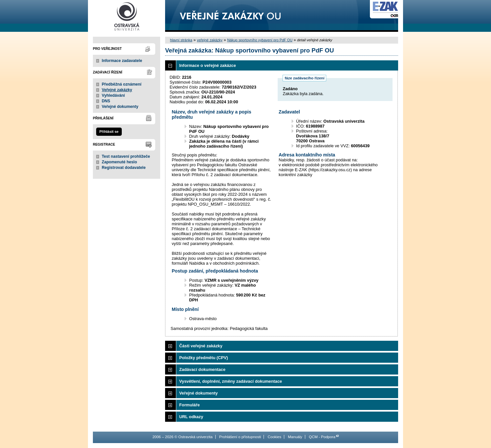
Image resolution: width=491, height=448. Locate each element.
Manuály (295, 437)
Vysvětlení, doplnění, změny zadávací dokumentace (231, 381)
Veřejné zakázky (117, 90)
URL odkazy (191, 417)
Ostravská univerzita (127, 16)
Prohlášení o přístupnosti (240, 437)
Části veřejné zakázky (201, 346)
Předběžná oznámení (122, 84)
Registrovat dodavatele (124, 168)
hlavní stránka (181, 40)
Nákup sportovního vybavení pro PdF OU (260, 40)
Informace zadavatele (122, 61)
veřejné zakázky (210, 40)
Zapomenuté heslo (119, 162)
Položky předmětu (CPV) (204, 358)
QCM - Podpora (322, 437)
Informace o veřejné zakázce (208, 65)
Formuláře (190, 405)
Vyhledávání (113, 95)
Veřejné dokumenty (120, 107)
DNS (106, 101)
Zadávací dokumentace (202, 369)
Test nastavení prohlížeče (126, 156)
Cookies (274, 437)
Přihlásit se (109, 132)
